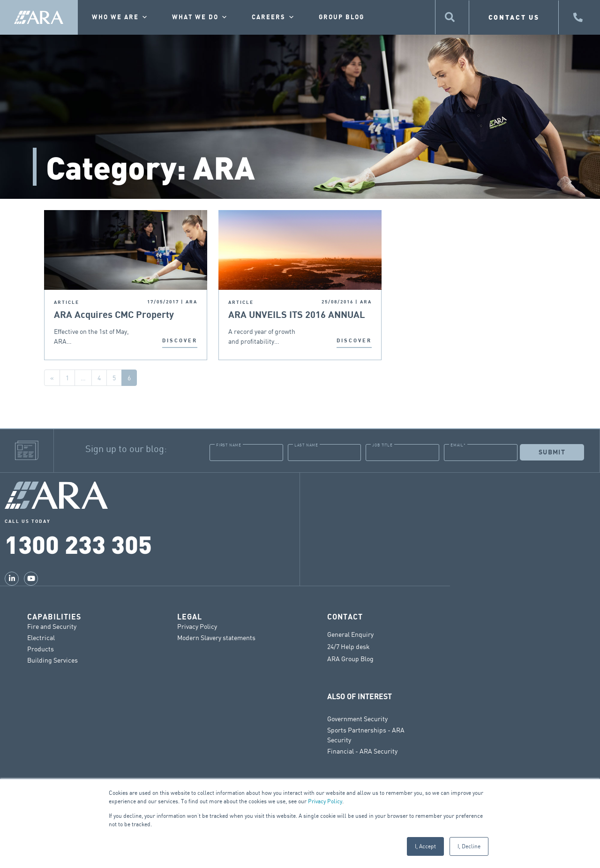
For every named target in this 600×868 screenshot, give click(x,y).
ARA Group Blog (350, 658)
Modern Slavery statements (216, 637)
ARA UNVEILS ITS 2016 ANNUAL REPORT (297, 315)
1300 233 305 (78, 543)
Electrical (41, 637)
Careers (274, 17)
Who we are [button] (120, 17)
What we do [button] (200, 17)
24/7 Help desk (349, 646)
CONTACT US (514, 17)
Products (41, 648)
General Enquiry (350, 634)
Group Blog (341, 17)
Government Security (357, 718)
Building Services (52, 660)
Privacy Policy (325, 801)
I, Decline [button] (469, 846)
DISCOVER (180, 341)
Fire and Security (52, 626)
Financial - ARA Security (362, 751)
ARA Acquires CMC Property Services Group (114, 315)
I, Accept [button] (425, 846)
